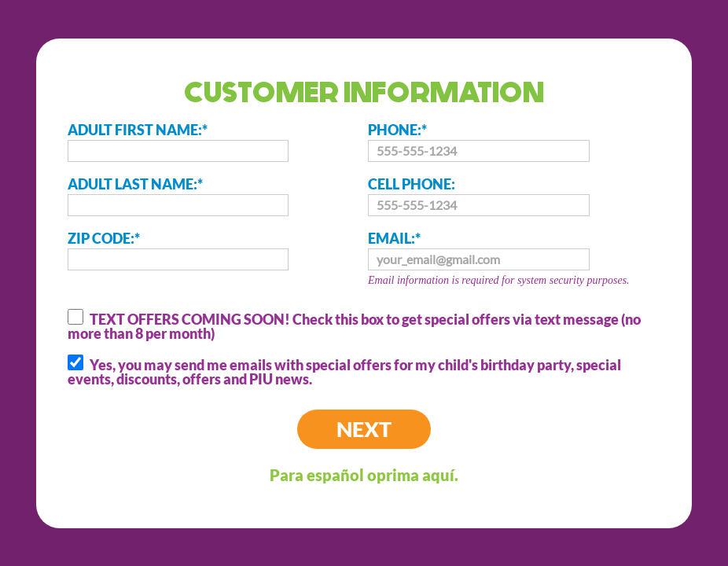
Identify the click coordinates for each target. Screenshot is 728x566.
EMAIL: (518, 260)
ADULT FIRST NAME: (178, 141)
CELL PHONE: (479, 196)
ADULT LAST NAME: (178, 196)
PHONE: (479, 141)
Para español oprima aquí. (364, 475)
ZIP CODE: (178, 250)
